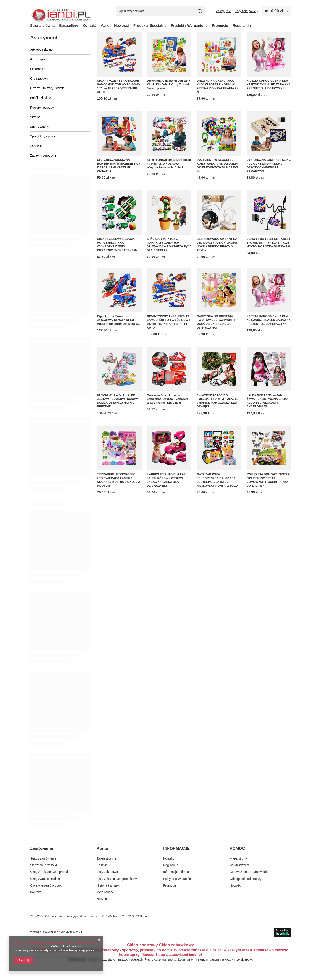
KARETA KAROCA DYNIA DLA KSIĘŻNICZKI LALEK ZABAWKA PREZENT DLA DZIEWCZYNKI (269, 84)
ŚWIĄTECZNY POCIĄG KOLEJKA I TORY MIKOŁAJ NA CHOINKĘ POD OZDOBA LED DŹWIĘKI (218, 401)
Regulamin (242, 26)
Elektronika (38, 69)
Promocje (220, 26)
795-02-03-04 (39, 916)
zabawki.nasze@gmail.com (70, 916)
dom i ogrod (38, 59)
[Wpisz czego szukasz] (160, 11)
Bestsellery (69, 26)
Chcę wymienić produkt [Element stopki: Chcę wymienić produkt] (46, 885)
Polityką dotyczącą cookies (32, 946)
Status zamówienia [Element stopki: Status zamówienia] (43, 858)
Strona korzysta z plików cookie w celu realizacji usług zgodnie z (56, 943)
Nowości (121, 26)
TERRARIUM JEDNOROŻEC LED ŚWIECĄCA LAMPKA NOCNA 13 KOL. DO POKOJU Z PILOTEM (118, 480)
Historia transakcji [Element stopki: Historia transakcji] (109, 885)
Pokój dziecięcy (41, 98)
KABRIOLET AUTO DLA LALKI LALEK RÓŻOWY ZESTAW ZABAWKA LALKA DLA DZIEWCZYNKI (168, 480)
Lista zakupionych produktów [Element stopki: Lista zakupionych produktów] (117, 879)
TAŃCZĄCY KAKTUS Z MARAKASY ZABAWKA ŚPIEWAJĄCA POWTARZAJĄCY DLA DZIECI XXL (169, 244)
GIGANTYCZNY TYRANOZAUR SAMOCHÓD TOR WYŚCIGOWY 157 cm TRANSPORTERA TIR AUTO (119, 86)
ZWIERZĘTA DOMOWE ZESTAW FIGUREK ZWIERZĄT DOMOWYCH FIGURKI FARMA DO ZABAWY (268, 480)
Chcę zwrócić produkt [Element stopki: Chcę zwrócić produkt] (45, 879)
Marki (105, 26)
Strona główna (42, 26)
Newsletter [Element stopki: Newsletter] (104, 899)
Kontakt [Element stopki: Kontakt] (35, 892)
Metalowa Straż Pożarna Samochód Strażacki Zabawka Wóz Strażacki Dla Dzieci (168, 399)
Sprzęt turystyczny (43, 136)
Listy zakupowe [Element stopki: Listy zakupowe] (107, 872)
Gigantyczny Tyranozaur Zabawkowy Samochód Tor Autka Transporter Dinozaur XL (118, 320)
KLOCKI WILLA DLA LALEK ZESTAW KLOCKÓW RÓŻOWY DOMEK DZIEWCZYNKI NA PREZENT (118, 401)
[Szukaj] (200, 11)
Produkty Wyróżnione (189, 26)
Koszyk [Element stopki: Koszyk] (102, 865)
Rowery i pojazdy (42, 108)
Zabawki (36, 146)
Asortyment (44, 38)
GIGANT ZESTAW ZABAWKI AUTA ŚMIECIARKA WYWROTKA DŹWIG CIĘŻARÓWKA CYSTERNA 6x (117, 244)
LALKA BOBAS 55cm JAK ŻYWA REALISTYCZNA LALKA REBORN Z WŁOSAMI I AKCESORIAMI (267, 401)
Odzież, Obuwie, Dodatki (47, 88)
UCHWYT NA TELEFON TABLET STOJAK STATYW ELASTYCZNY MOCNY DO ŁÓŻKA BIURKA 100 (269, 243)
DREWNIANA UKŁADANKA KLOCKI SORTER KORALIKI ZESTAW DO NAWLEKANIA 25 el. (217, 86)
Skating (35, 117)
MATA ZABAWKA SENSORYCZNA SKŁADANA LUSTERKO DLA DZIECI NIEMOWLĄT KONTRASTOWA (217, 480)
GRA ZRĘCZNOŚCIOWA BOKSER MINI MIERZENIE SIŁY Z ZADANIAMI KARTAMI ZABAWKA (118, 165)
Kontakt (89, 26)
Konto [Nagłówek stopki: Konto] (103, 848)
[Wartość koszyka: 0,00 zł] (277, 11)
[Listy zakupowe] (247, 11)
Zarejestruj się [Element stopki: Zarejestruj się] (107, 858)
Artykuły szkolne (41, 50)
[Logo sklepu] (61, 11)
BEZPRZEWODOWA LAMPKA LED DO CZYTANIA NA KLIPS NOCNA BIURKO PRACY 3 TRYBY (217, 244)
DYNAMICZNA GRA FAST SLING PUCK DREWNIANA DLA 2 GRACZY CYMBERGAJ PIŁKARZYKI (269, 165)
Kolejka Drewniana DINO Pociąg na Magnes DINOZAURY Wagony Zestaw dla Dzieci (169, 164)
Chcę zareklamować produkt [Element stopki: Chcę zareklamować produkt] (50, 872)
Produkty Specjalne (150, 26)
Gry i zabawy (39, 79)
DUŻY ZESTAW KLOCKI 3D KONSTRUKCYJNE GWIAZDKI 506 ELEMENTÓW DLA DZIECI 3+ (217, 165)
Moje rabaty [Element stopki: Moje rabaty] (105, 892)
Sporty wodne (40, 127)
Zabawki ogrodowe (43, 155)
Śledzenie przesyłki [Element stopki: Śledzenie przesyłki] (43, 865)
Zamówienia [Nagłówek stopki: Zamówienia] (42, 848)
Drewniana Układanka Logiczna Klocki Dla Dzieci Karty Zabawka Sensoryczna (169, 84)
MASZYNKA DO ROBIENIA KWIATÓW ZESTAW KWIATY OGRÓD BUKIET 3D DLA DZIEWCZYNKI (216, 322)
